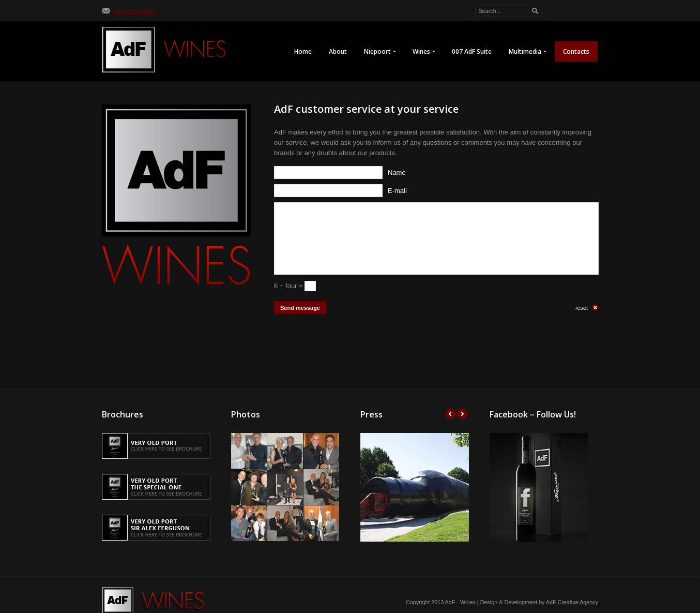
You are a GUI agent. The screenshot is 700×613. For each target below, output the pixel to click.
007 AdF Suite (472, 51)
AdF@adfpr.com (134, 11)
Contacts (576, 51)
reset (582, 308)
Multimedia (527, 52)
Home (303, 51)
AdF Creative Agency (572, 602)
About (338, 51)
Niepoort (380, 52)
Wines (424, 52)
